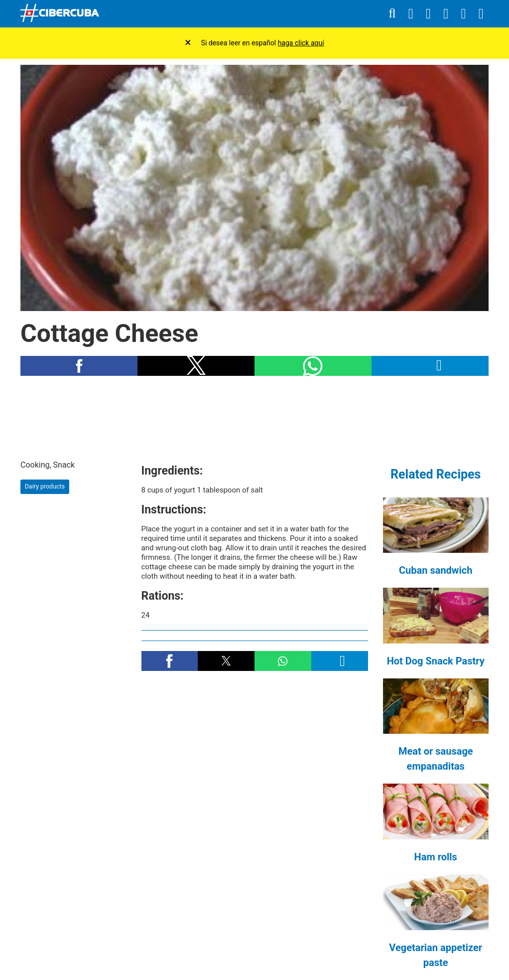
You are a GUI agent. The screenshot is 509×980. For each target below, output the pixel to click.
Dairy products (45, 486)
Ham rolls (436, 857)
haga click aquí (301, 43)
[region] (254, 417)
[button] (79, 366)
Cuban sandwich (436, 570)
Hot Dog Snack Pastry (436, 661)
